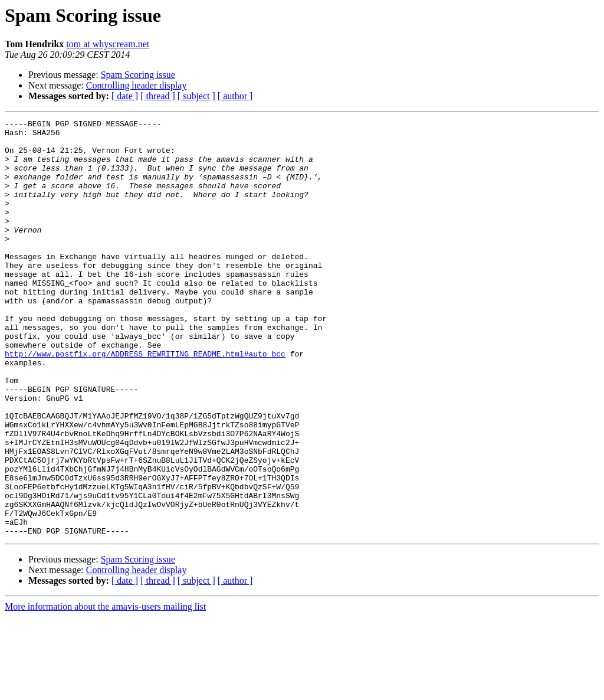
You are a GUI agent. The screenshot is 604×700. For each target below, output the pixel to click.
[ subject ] (196, 96)
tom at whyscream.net (108, 44)
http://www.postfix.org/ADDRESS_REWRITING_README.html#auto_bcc (145, 401)
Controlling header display (137, 85)
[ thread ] (158, 96)
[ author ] (235, 96)
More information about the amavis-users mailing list (105, 690)
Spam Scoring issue (138, 75)
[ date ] (125, 96)
